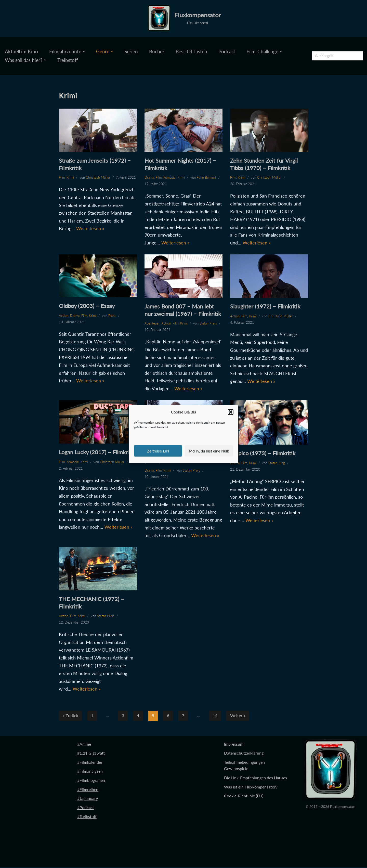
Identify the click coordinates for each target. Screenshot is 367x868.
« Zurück (70, 717)
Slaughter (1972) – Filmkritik (265, 307)
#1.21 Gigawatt (91, 754)
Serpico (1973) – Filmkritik (263, 454)
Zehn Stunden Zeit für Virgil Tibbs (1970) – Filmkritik (264, 164)
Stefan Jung (277, 463)
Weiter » (238, 717)
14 (215, 717)
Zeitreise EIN (158, 451)
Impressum (234, 745)
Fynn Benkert (206, 177)
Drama (149, 177)
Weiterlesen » (90, 229)
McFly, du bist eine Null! (209, 451)
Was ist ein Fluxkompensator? (251, 788)
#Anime (84, 745)
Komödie (169, 177)
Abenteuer (152, 323)
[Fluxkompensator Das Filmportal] (184, 18)
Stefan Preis (208, 323)
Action (64, 316)
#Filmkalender (90, 763)
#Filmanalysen (90, 773)
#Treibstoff (87, 818)
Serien (131, 51)
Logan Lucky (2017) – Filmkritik (97, 453)
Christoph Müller (98, 177)
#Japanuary (88, 800)
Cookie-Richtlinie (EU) (244, 797)
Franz (112, 316)
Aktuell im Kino (21, 51)
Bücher (157, 51)
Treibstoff (68, 60)
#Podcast (86, 809)
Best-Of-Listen (191, 51)
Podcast (227, 51)
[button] (231, 412)
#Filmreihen (88, 791)
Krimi (70, 177)
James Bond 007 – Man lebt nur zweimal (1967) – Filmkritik (183, 310)
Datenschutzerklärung (244, 754)
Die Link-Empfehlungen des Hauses (255, 779)
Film (62, 177)
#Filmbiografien (91, 781)
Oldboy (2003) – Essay (87, 306)
